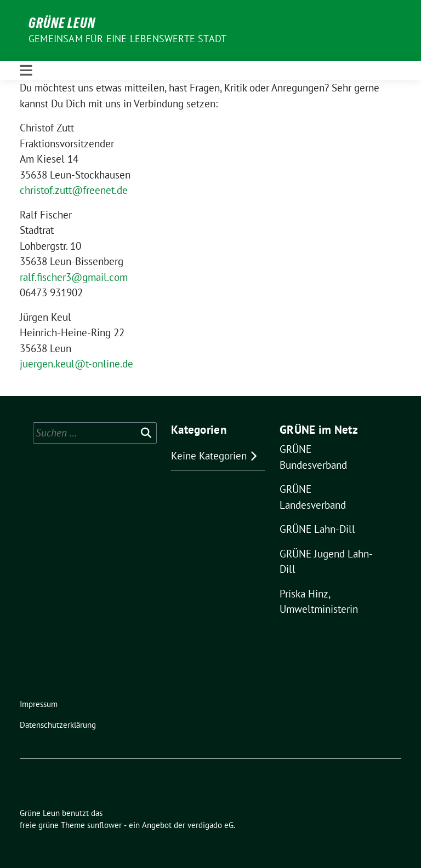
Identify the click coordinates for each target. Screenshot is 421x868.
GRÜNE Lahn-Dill (317, 529)
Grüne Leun (62, 23)
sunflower (104, 825)
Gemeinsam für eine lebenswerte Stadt (127, 39)
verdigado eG (210, 825)
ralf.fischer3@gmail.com (74, 277)
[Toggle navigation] (26, 70)
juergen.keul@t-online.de (76, 364)
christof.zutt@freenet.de (74, 190)
